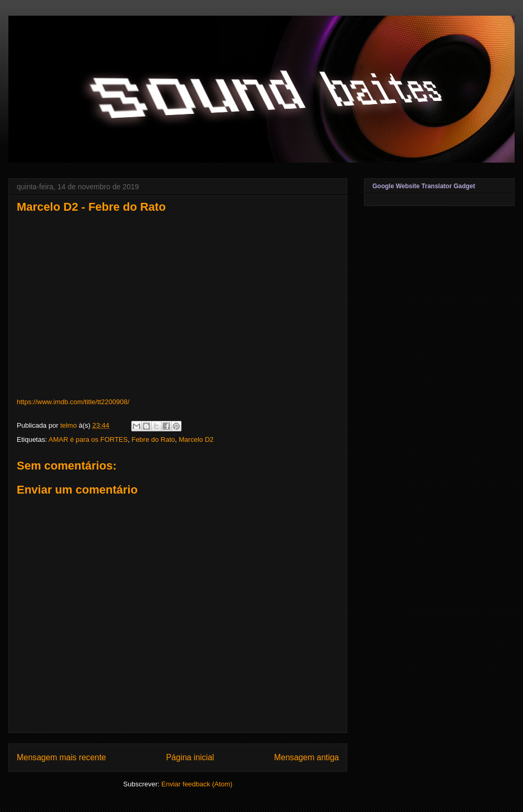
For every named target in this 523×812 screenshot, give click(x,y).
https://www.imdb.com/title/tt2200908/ (73, 402)
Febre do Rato (153, 439)
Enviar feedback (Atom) (197, 784)
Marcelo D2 (196, 439)
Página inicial (190, 757)
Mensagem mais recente (61, 757)
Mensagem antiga (306, 757)
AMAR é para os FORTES (88, 439)
